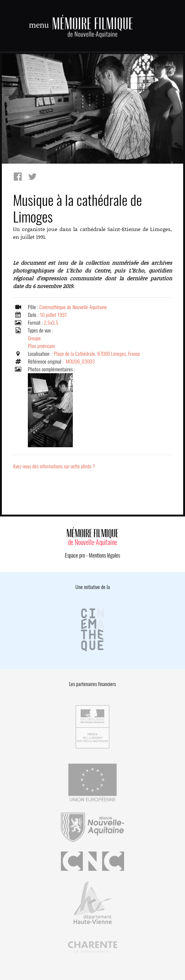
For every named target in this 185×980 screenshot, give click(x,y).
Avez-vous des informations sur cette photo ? (54, 466)
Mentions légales (104, 555)
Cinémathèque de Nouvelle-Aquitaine (73, 307)
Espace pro (75, 555)
